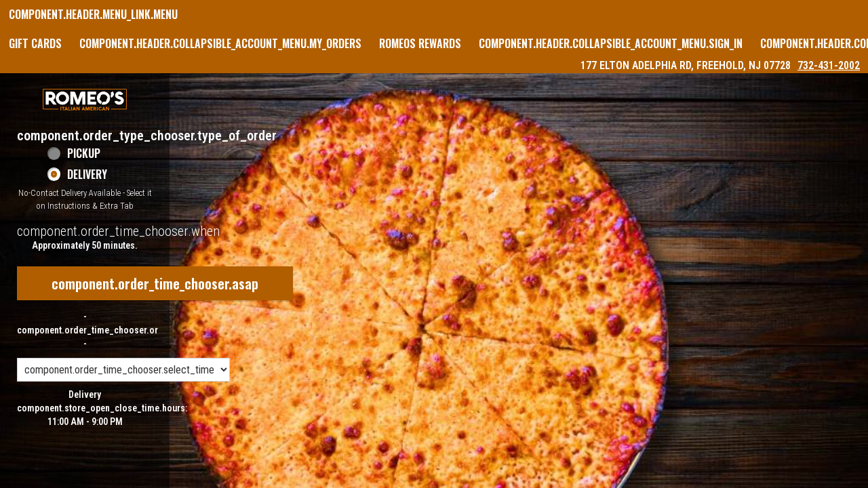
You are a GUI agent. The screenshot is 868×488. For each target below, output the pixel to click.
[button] (85, 100)
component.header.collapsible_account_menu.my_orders (220, 43)
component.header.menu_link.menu (93, 14)
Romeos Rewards (420, 43)
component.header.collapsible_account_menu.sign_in (611, 43)
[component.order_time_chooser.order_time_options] (123, 370)
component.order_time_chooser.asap (155, 283)
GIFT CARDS (35, 43)
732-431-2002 (829, 65)
